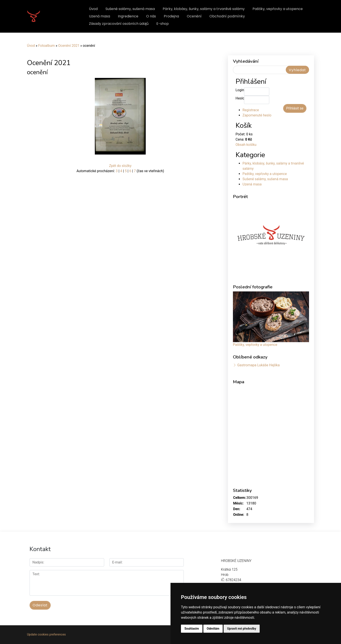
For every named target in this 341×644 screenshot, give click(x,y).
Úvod (93, 9)
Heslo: (240, 98)
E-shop (163, 24)
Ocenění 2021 (69, 46)
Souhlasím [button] (192, 629)
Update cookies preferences (46, 635)
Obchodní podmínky (227, 16)
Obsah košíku (246, 145)
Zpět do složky (120, 166)
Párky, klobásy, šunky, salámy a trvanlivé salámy (204, 9)
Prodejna (171, 16)
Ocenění (194, 16)
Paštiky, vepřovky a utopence (278, 9)
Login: (240, 90)
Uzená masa (99, 16)
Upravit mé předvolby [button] (242, 629)
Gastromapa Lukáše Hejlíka (258, 365)
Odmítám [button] (213, 629)
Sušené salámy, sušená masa (130, 9)
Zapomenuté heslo (257, 115)
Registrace (251, 110)
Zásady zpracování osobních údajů (119, 24)
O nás (151, 16)
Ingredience (128, 16)
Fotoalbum (47, 46)
